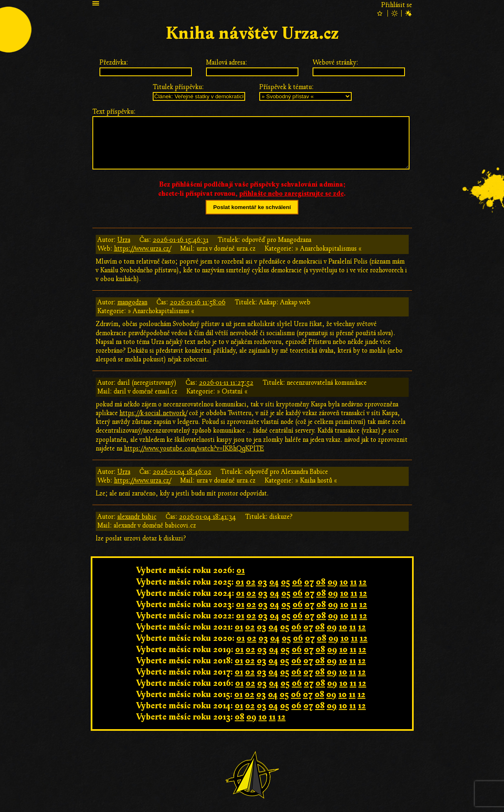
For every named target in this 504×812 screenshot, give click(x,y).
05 (286, 582)
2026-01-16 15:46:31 (181, 240)
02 (251, 582)
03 (262, 582)
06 (297, 582)
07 (309, 582)
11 (353, 582)
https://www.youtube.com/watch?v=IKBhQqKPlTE (194, 448)
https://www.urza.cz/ (143, 249)
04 (274, 582)
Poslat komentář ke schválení (252, 207)
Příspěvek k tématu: (287, 87)
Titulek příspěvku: (178, 87)
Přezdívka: (114, 62)
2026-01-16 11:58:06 (198, 302)
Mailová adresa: (227, 62)
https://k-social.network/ (153, 413)
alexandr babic (137, 517)
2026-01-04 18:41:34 (207, 517)
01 (241, 570)
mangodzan (132, 302)
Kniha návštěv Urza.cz (252, 34)
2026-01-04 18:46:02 (182, 472)
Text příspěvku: (114, 112)
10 (344, 582)
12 (363, 582)
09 (333, 582)
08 (321, 582)
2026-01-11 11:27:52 (226, 383)
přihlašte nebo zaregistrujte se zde (292, 194)
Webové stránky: (335, 62)
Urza (124, 240)
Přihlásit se (397, 5)
